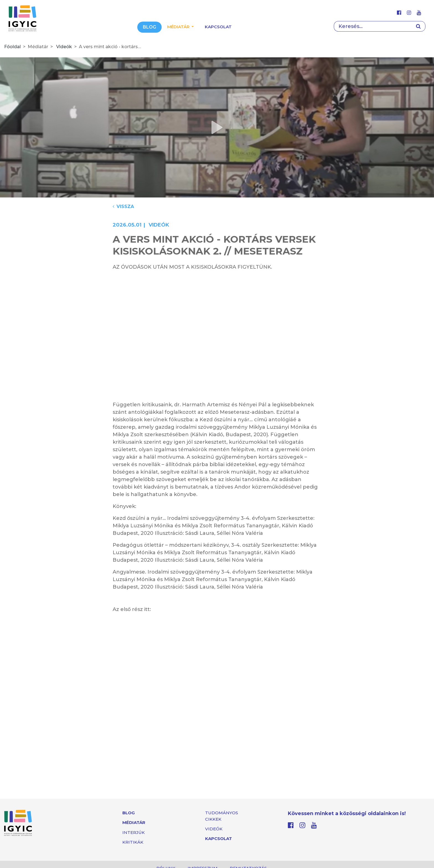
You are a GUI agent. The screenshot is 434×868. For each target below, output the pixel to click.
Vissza (123, 206)
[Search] (373, 26)
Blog (149, 27)
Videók (64, 47)
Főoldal (12, 47)
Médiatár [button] (179, 27)
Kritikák (133, 842)
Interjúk (134, 832)
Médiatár (134, 822)
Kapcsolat (218, 27)
